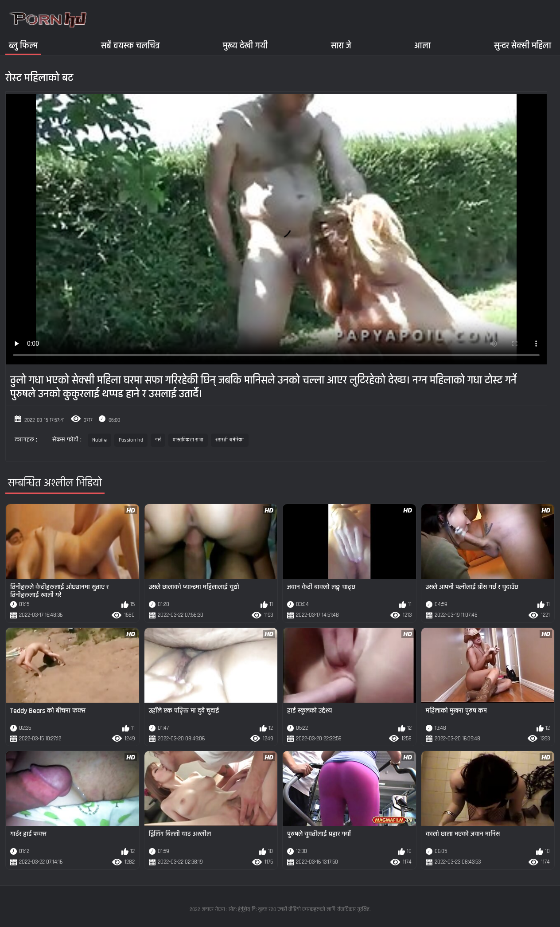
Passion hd (131, 440)
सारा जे (341, 45)
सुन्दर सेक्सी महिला (523, 45)
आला (422, 45)
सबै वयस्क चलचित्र (130, 45)
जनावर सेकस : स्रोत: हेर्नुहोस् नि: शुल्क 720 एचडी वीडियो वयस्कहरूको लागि (269, 909)
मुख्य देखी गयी (245, 45)
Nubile (99, 440)
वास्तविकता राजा (188, 440)
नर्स (158, 440)
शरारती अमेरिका (230, 440)
